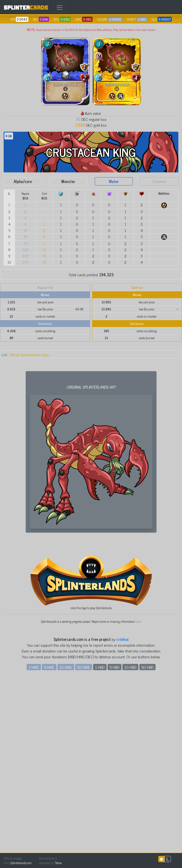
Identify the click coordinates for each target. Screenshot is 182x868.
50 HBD (147, 842)
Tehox (58, 863)
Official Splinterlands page (25, 354)
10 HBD (130, 842)
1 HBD (100, 842)
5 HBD (115, 842)
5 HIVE (49, 842)
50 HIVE (84, 842)
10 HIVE (66, 842)
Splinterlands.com (21, 863)
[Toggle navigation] (60, 8)
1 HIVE (34, 842)
